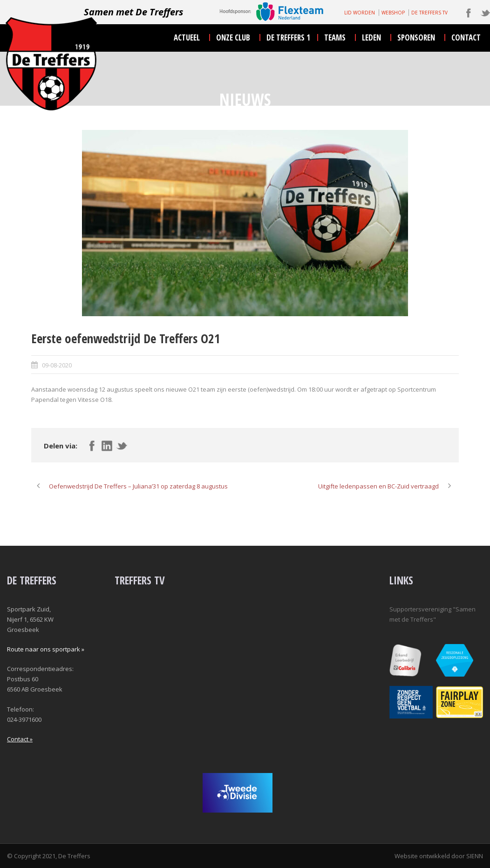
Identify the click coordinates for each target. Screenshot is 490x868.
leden (371, 37)
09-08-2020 (57, 365)
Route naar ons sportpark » (46, 649)
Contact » (20, 739)
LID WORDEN (360, 13)
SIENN (475, 856)
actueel (187, 37)
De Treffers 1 (288, 37)
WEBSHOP (393, 13)
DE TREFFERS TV (429, 13)
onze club (233, 37)
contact (466, 37)
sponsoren (416, 37)
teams (335, 37)
